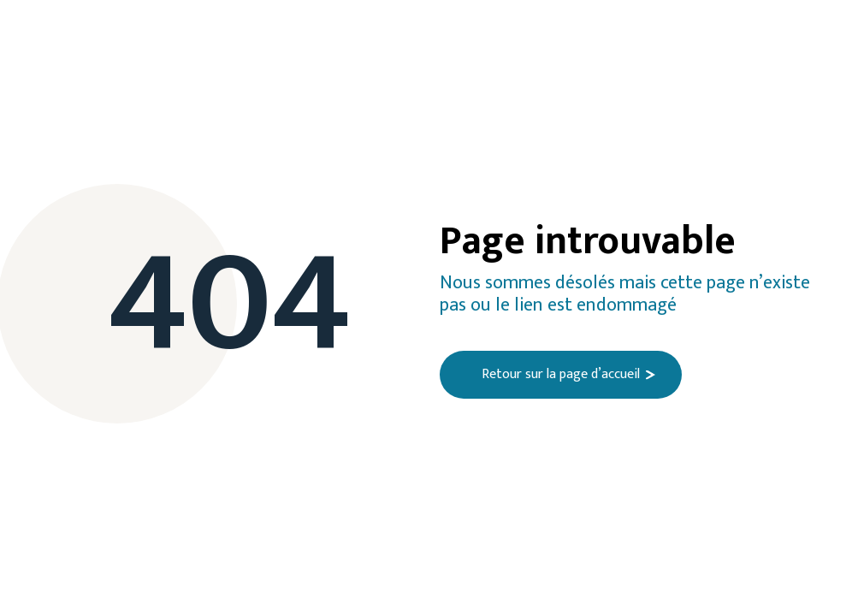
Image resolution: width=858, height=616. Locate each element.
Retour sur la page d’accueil (561, 374)
